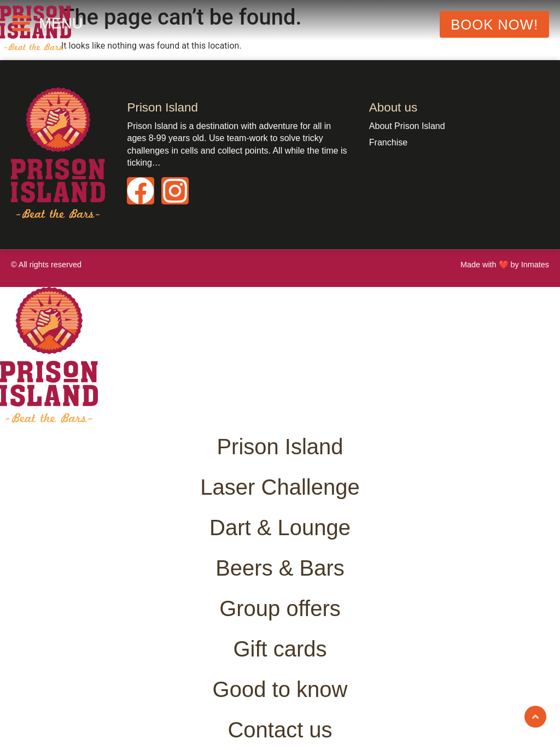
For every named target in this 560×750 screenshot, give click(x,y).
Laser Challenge (280, 487)
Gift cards (280, 649)
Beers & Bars (280, 568)
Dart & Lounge (280, 528)
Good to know (280, 689)
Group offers (280, 608)
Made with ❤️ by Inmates (505, 265)
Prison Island (280, 447)
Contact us (280, 730)
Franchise (388, 142)
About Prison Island (407, 126)
